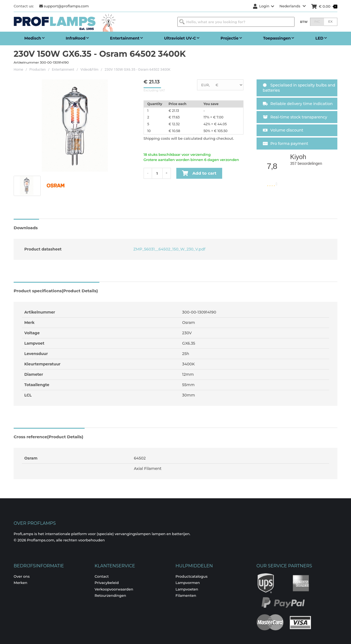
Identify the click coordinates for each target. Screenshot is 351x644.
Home (18, 69)
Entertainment (63, 69)
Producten (38, 69)
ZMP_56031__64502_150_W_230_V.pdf (169, 249)
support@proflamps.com (64, 6)
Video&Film (90, 69)
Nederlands (293, 6)
